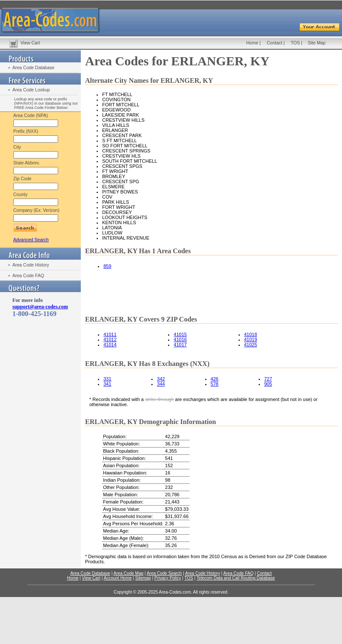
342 (161, 379)
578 (215, 384)
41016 (180, 340)
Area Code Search (164, 573)
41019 (251, 340)
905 (268, 384)
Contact (274, 43)
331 (107, 379)
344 (161, 384)
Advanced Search (31, 240)
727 (268, 379)
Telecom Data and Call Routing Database (236, 578)
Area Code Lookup (31, 90)
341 (107, 384)
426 (215, 379)
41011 (110, 334)
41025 (251, 345)
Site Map (317, 43)
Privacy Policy (168, 578)
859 (107, 266)
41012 (110, 340)
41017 (180, 345)
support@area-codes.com (40, 307)
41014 (110, 345)
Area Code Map (128, 573)
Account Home (118, 578)
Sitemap (143, 578)
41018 (251, 334)
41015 (180, 334)
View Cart (30, 43)
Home (252, 43)
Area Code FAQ (28, 275)
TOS (295, 43)
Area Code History (31, 265)
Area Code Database (33, 67)
